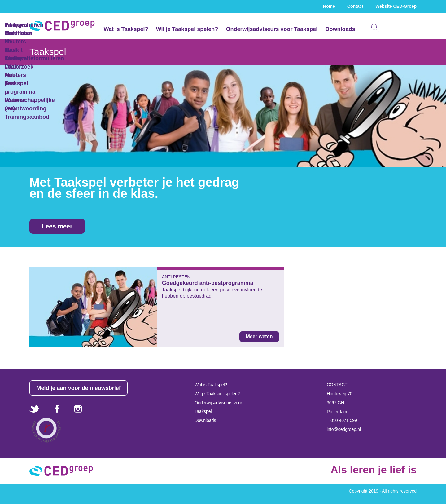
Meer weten (259, 336)
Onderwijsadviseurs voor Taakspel (272, 29)
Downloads (340, 29)
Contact (355, 6)
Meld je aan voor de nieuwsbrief (79, 388)
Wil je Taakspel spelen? (187, 29)
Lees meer (57, 226)
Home (329, 6)
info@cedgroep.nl (344, 429)
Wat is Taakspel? (126, 29)
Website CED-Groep (396, 6)
